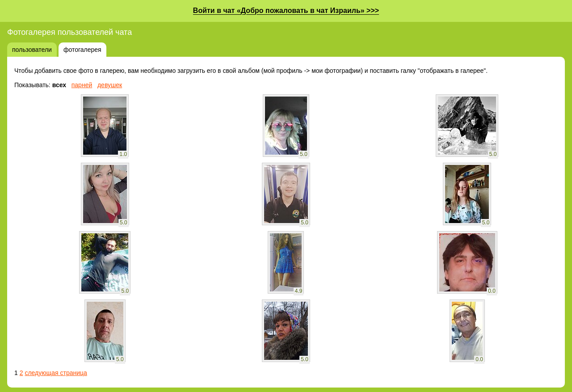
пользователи (32, 50)
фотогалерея (82, 50)
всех (59, 85)
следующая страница (56, 373)
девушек (110, 85)
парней (82, 85)
